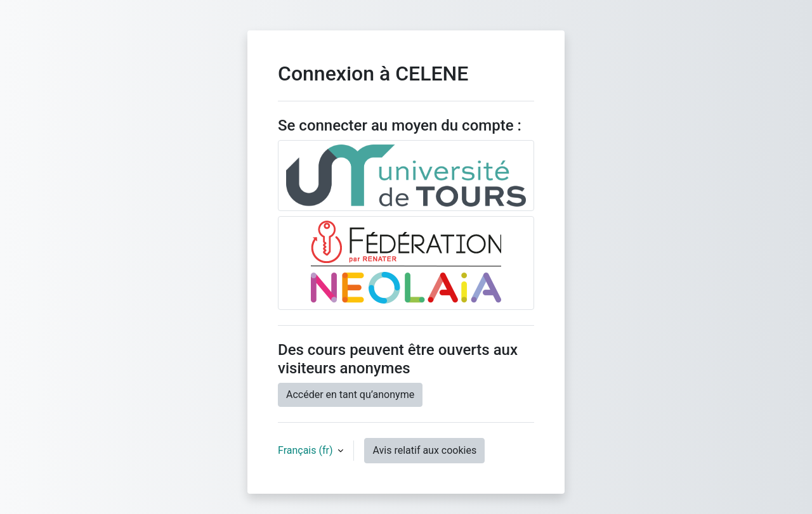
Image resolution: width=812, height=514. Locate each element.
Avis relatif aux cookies (424, 450)
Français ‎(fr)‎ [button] (306, 450)
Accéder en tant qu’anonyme (350, 395)
